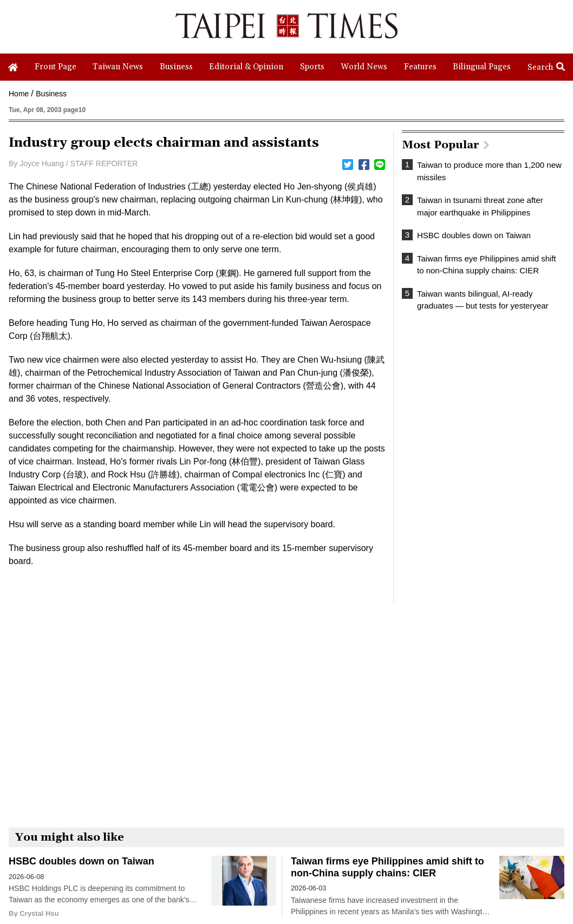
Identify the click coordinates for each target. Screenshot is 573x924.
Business (51, 94)
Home (19, 94)
